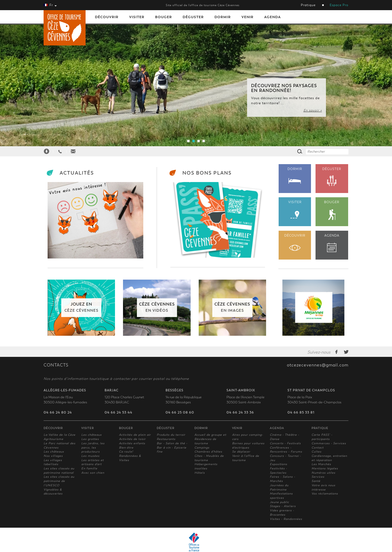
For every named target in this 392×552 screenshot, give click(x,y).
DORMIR (295, 175)
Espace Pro (339, 5)
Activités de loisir (132, 439)
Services (318, 477)
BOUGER (332, 210)
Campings (202, 448)
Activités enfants (132, 443)
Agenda (272, 17)
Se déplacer (241, 452)
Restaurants (166, 439)
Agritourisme (53, 439)
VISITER (295, 209)
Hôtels (200, 473)
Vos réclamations (325, 494)
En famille (89, 468)
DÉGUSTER (332, 177)
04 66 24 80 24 (58, 412)
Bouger (164, 17)
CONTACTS (56, 365)
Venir (247, 17)
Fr (50, 5)
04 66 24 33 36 (240, 412)
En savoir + (313, 110)
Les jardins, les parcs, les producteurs (93, 447)
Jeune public (279, 502)
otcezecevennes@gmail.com (318, 365)
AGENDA (332, 243)
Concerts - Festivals (285, 443)
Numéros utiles (323, 473)
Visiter (137, 17)
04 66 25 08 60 (180, 412)
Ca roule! (126, 452)
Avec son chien (93, 473)
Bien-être (126, 448)
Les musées (90, 456)
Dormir (223, 17)
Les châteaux (54, 452)
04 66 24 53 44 (118, 412)
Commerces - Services (329, 443)
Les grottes (90, 439)
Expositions (278, 464)
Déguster (193, 17)
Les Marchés (321, 464)
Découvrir (107, 17)
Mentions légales (325, 468)
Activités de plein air (135, 435)
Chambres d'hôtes (208, 452)
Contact (318, 448)
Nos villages (53, 456)
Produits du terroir (171, 435)
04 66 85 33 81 (301, 412)
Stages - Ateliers (283, 506)
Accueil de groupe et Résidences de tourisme (210, 439)
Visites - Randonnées (286, 519)
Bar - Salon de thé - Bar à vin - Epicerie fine (172, 447)
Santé (316, 481)
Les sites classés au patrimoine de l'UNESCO (59, 481)
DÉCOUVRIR (295, 242)
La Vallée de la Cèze (59, 435)
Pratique (308, 5)
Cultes (316, 452)
